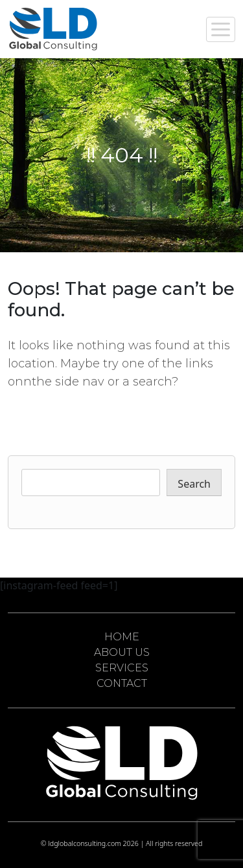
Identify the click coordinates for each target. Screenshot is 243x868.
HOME (122, 637)
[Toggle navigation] (221, 29)
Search (194, 484)
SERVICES (122, 668)
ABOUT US (122, 652)
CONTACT (122, 683)
